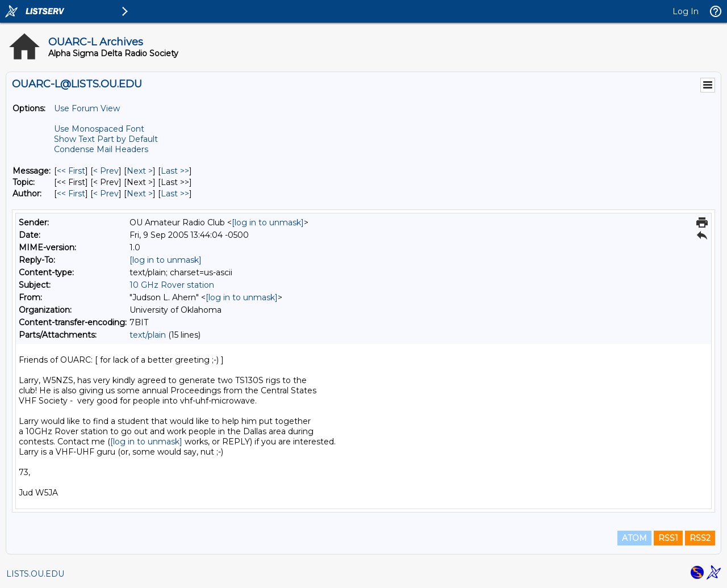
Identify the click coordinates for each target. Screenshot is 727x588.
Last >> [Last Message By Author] (175, 194)
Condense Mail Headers (101, 149)
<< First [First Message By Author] (71, 194)
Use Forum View (87, 108)
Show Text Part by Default (106, 139)
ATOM (634, 538)
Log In (686, 11)
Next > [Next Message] (140, 171)
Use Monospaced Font (99, 129)
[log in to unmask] (268, 222)
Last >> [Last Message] (175, 171)
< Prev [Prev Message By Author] (106, 194)
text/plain (148, 335)
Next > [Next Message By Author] (140, 194)
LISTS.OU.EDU (35, 574)
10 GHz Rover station (172, 285)
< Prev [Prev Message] (106, 171)
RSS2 (700, 538)
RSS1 (668, 538)
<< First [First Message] (71, 171)
